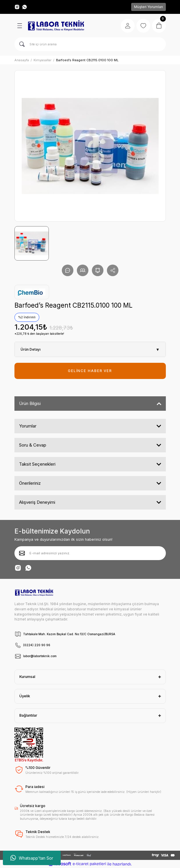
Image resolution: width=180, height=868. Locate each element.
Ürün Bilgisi (30, 403)
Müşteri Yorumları (149, 7)
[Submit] (22, 553)
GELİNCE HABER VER (90, 371)
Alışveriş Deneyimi (37, 502)
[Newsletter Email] (90, 553)
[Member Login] (128, 26)
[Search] (90, 44)
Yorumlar (28, 426)
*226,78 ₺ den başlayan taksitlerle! (39, 334)
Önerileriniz (30, 483)
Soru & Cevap (33, 445)
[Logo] (56, 26)
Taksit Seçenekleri (37, 464)
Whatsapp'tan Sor (32, 858)
